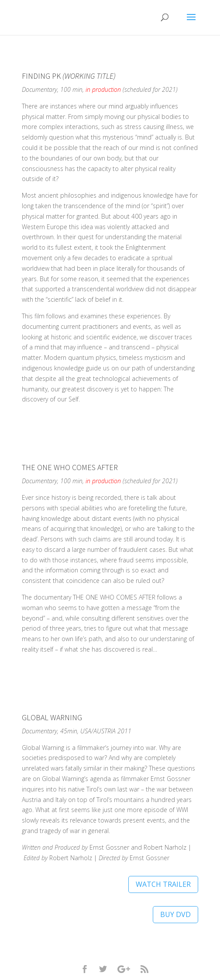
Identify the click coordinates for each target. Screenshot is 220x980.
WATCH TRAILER (163, 884)
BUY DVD (175, 914)
